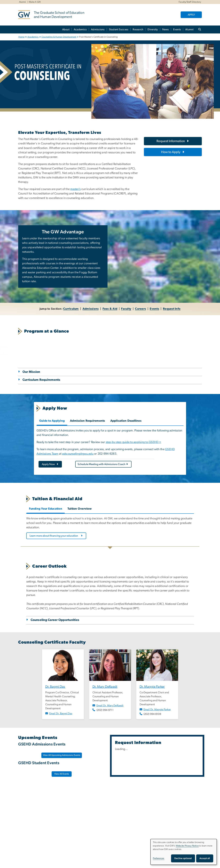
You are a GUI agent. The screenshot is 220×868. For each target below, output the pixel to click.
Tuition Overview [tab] (80, 509)
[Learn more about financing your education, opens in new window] (56, 536)
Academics (80, 29)
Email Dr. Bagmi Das (61, 713)
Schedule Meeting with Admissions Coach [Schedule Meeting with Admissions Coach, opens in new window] (103, 464)
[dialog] (184, 852)
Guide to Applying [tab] (52, 421)
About (66, 29)
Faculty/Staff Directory (190, 2)
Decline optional (183, 858)
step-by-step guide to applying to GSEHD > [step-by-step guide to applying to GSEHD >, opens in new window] (133, 442)
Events (177, 29)
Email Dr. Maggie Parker (157, 710)
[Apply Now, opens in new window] (50, 464)
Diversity (153, 29)
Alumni (22, 2)
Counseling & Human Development (59, 37)
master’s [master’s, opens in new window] (75, 189)
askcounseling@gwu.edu (78, 454)
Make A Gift (35, 2)
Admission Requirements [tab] (88, 421)
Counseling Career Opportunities (55, 620)
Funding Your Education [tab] (46, 509)
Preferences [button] (159, 858)
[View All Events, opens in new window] (62, 774)
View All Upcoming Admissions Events (62, 755)
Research (138, 29)
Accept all (205, 858)
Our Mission (31, 372)
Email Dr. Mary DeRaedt (110, 706)
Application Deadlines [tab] (126, 421)
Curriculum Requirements (41, 380)
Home (21, 37)
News (166, 29)
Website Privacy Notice (187, 846)
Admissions (98, 29)
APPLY (191, 15)
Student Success (119, 29)
